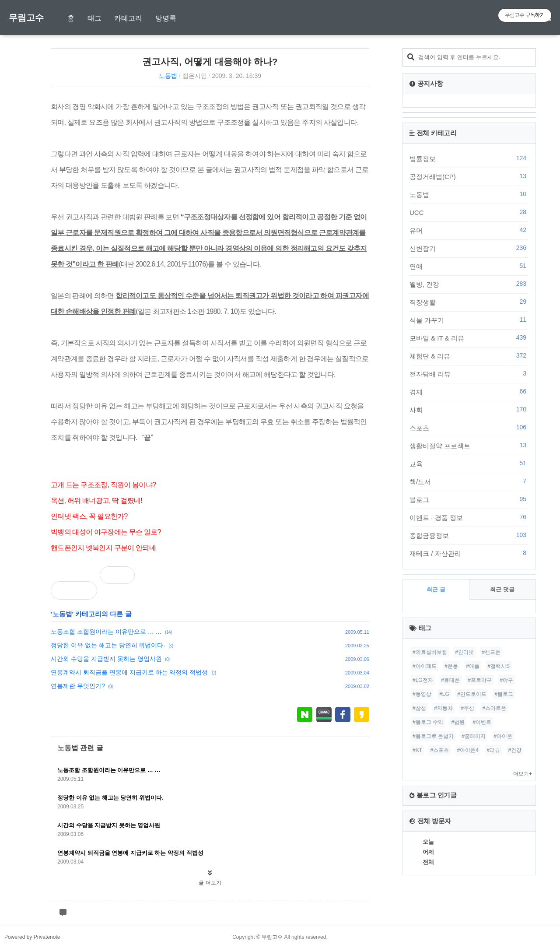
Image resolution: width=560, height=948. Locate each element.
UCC (469, 212)
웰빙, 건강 (469, 284)
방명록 (166, 18)
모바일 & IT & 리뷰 (469, 338)
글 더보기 (210, 883)
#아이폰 (503, 736)
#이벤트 (482, 722)
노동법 (168, 76)
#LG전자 (423, 680)
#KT (417, 750)
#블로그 (504, 694)
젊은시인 (195, 76)
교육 (469, 463)
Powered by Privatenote (32, 937)
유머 (469, 230)
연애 (469, 266)
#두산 (467, 708)
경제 (469, 392)
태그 (94, 18)
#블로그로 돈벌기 (433, 736)
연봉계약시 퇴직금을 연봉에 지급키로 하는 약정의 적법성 (129, 672)
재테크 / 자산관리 (469, 553)
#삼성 (419, 708)
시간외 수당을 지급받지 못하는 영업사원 (106, 659)
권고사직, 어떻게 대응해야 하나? (210, 61)
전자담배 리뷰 (469, 374)
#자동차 (443, 708)
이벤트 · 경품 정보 (469, 517)
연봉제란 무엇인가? (78, 686)
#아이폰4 (468, 750)
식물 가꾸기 (469, 320)
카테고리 (128, 18)
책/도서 (469, 481)
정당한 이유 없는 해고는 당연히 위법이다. (108, 645)
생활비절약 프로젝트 (469, 446)
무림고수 (26, 18)
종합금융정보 (469, 535)
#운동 (451, 666)
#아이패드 (425, 666)
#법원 (458, 722)
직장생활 (469, 302)
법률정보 (469, 158)
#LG (444, 694)
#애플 (473, 666)
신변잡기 (469, 248)
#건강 (515, 750)
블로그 (469, 499)
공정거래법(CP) (469, 176)
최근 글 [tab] (436, 589)
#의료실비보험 (430, 652)
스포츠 (469, 428)
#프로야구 (480, 680)
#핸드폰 (491, 652)
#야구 (506, 680)
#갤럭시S (499, 666)
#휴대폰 (450, 680)
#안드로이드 (472, 694)
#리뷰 (493, 750)
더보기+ (523, 774)
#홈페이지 (474, 736)
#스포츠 (439, 750)
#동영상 (422, 694)
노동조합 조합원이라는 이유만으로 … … (106, 632)
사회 (469, 410)
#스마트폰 (494, 708)
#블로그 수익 (428, 722)
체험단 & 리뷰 (469, 356)
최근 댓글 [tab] (502, 589)
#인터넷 (464, 652)
